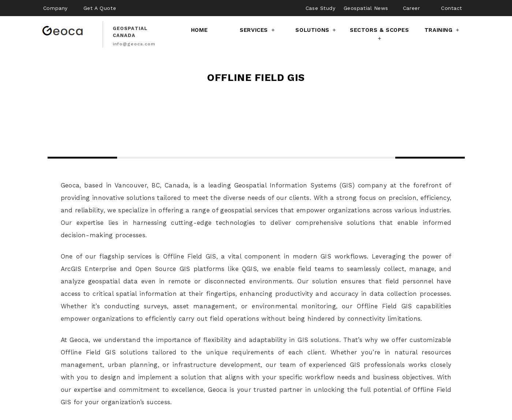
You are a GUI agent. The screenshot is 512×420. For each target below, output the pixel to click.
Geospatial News (366, 8)
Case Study (321, 8)
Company (55, 8)
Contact (452, 8)
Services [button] (258, 30)
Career (411, 8)
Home (199, 30)
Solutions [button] (316, 30)
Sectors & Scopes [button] (380, 35)
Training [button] (442, 30)
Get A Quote (100, 8)
